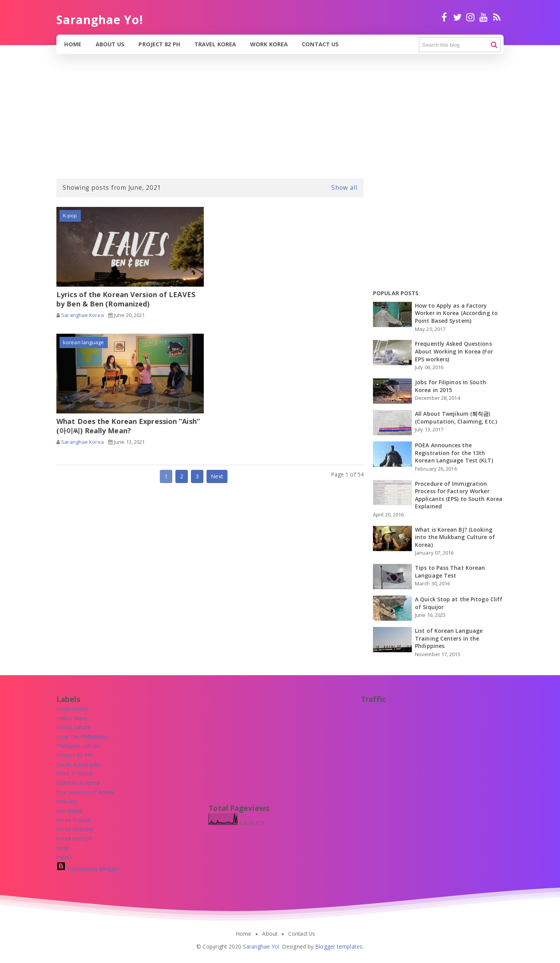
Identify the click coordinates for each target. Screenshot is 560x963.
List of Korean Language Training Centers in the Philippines (449, 638)
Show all (344, 187)
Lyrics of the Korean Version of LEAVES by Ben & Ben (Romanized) (126, 299)
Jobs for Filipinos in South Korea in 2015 (451, 386)
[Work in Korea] (74, 773)
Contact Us (320, 44)
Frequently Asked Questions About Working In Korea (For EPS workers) (454, 351)
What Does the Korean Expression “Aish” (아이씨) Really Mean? (128, 426)
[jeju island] (69, 811)
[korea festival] (73, 820)
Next (217, 476)
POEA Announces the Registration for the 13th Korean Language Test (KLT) (454, 453)
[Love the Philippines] (82, 736)
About (270, 934)
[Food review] (72, 709)
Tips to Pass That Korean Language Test (450, 572)
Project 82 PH (159, 44)
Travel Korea (215, 44)
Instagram (470, 17)
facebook (444, 17)
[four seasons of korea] (85, 792)
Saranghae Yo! (261, 946)
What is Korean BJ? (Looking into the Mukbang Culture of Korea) (455, 537)
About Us (110, 44)
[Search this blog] (460, 45)
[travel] (64, 857)
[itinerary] (67, 801)
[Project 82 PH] (74, 755)
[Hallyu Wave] (72, 718)
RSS (497, 17)
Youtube (484, 17)
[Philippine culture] (78, 746)
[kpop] (63, 848)
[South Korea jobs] (79, 764)
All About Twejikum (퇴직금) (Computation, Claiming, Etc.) (456, 418)
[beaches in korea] (78, 783)
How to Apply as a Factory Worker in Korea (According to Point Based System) (456, 313)
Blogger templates (339, 946)
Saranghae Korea (82, 315)
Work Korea (269, 44)
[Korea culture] (73, 727)
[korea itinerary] (75, 829)
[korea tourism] (74, 838)
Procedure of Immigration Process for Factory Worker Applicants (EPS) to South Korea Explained (459, 495)
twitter (457, 17)
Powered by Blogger (88, 869)
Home (73, 44)
